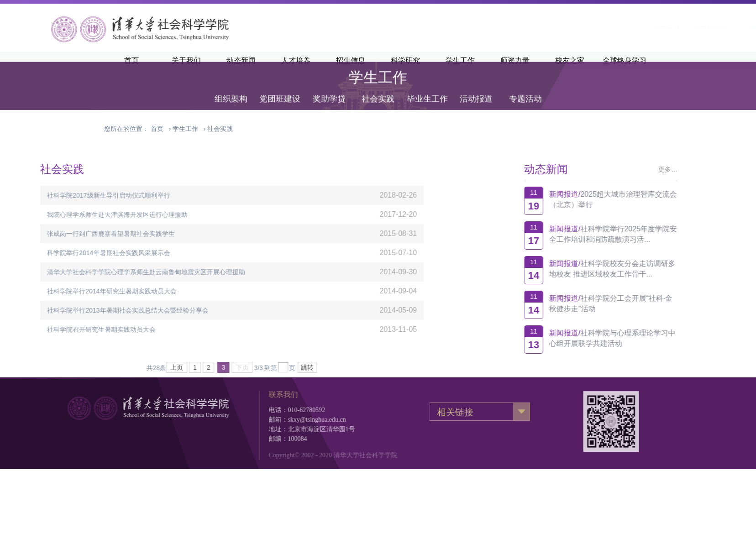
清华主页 (556, 27)
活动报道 (476, 88)
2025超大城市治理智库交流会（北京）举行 (648, 199)
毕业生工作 (427, 88)
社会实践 (378, 88)
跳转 (220, 367)
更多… (703, 169)
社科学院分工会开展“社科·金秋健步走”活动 (646, 303)
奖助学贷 (329, 88)
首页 (157, 129)
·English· (642, 27)
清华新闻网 (599, 27)
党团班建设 (280, 88)
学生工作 (185, 129)
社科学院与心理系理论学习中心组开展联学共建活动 (647, 338)
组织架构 (231, 88)
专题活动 (525, 88)
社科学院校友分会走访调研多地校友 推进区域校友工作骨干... (647, 269)
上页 (89, 367)
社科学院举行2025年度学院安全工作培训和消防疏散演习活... (648, 234)
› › (192, 129)
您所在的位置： (126, 129)
